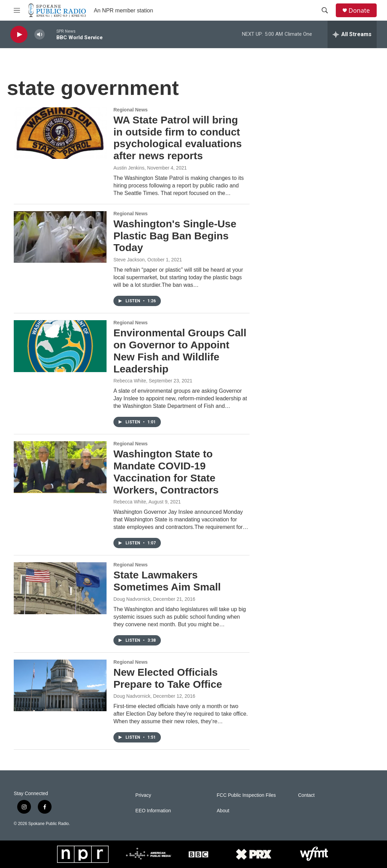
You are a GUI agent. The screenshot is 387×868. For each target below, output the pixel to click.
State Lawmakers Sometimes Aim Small (167, 581)
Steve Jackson (129, 260)
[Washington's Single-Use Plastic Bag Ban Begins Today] (60, 237)
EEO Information (153, 811)
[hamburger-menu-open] (17, 10)
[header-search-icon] (325, 10)
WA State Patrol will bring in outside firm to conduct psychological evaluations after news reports (178, 138)
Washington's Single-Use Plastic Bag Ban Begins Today (175, 236)
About (223, 811)
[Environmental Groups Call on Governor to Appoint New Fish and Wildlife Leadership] (60, 346)
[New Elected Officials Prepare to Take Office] (60, 685)
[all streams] (352, 34)
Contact (306, 795)
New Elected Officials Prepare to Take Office (168, 678)
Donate (359, 10)
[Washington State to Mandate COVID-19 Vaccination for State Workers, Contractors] (60, 467)
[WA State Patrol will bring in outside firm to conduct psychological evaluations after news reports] (60, 133)
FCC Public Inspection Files (246, 795)
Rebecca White (130, 381)
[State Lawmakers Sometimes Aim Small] (60, 588)
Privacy (143, 795)
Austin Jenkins (129, 168)
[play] (19, 35)
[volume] (40, 35)
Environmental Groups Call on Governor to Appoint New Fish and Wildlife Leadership (180, 351)
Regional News (131, 110)
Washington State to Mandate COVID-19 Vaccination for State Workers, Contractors (166, 472)
